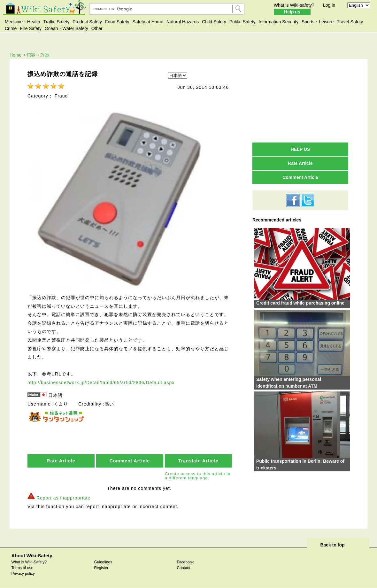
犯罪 (31, 55)
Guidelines (103, 562)
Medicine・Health (23, 22)
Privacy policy (23, 574)
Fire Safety (31, 28)
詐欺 (45, 55)
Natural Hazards (183, 22)
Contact (184, 568)
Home (15, 55)
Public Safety (242, 22)
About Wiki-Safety (32, 556)
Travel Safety (350, 22)
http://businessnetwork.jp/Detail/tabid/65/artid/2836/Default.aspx (101, 383)
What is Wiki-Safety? (29, 562)
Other (97, 28)
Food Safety (117, 22)
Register (101, 568)
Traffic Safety (57, 22)
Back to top (332, 545)
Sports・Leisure (318, 22)
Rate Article (61, 461)
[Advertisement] (300, 100)
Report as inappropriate (63, 498)
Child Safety (214, 22)
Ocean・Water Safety (66, 28)
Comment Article (130, 461)
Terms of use (22, 568)
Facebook (185, 562)
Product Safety (87, 22)
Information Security (278, 22)
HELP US (300, 149)
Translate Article (198, 461)
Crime (11, 28)
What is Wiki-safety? (294, 5)
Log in (329, 5)
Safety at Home (148, 22)
